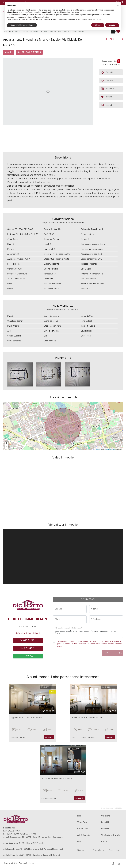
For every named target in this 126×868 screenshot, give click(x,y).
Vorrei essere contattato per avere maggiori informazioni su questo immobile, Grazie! (88, 632)
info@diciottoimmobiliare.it (28, 633)
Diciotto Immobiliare (28, 619)
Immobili (104, 822)
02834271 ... (28, 640)
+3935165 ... (28, 656)
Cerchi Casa (82, 829)
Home (79, 816)
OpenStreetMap (110, 449)
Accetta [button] (112, 25)
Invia (106, 653)
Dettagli (49, 737)
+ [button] (7, 443)
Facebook (108, 89)
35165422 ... (28, 648)
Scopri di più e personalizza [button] (22, 25)
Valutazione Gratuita (110, 835)
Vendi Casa (81, 822)
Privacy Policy (98, 850)
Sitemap (80, 850)
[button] (118, 6)
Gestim (31, 863)
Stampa (107, 81)
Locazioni (104, 829)
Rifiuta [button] (98, 25)
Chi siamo (105, 816)
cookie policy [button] (74, 12)
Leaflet (98, 449)
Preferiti (112, 72)
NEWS (79, 841)
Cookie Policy (114, 850)
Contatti (104, 841)
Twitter (106, 97)
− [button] (7, 447)
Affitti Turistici (83, 835)
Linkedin (107, 105)
